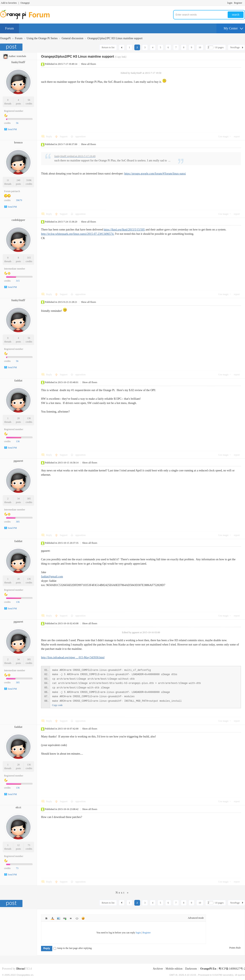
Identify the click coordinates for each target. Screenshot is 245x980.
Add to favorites (9, 3)
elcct (18, 807)
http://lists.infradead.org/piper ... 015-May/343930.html (73, 657)
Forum (9, 28)
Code (77, 918)
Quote (71, 918)
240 (18, 180)
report (237, 136)
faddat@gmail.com (52, 577)
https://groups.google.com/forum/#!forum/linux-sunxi (155, 174)
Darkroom (191, 969)
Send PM (12, 129)
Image (59, 918)
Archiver (158, 969)
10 (200, 47)
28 (18, 418)
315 (29, 258)
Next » (122, 893)
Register (238, 3)
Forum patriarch (12, 191)
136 (29, 418)
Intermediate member (15, 269)
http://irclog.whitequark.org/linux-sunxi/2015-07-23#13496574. (78, 234)
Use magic (223, 136)
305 (29, 499)
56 (29, 100)
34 (18, 499)
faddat (18, 381)
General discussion (72, 38)
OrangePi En (208, 969)
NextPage (235, 47)
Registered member (14, 111)
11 (8, 180)
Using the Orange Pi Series (42, 38)
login (230, 3)
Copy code (57, 705)
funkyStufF (18, 62)
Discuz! (21, 969)
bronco (18, 143)
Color (52, 918)
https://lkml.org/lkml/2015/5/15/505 (124, 230)
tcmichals (21, 56)
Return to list (108, 47)
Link (65, 918)
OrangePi (5, 38)
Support (64, 136)
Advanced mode (196, 918)
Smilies (83, 918)
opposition (81, 136)
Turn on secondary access (244, 3)
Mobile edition (174, 969)
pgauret (18, 461)
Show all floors (89, 64)
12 (18, 845)
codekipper (18, 220)
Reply (49, 136)
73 (29, 845)
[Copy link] (121, 57)
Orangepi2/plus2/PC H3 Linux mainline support (115, 38)
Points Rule (235, 948)
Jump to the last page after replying (73, 948)
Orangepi (25, 3)
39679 (19, 200)
